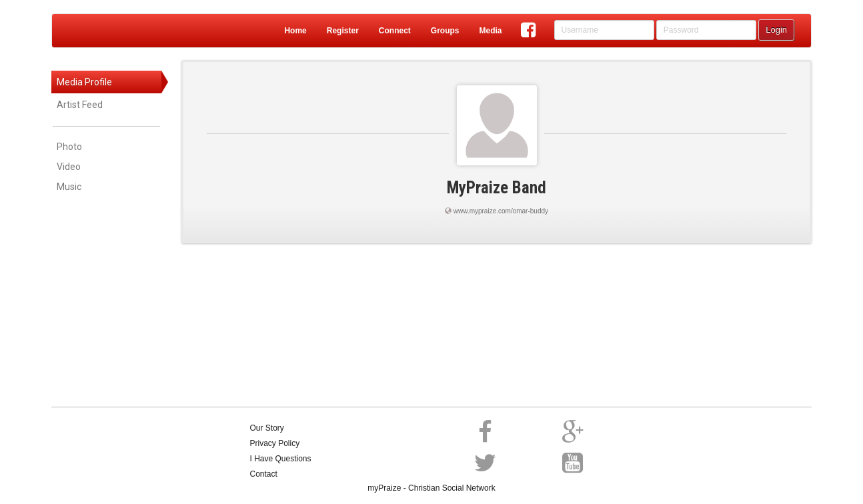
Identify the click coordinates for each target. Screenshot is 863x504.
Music (69, 187)
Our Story (267, 428)
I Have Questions (281, 459)
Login (776, 30)
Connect (395, 31)
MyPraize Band (497, 188)
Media (490, 31)
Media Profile (84, 82)
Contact (264, 474)
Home (295, 31)
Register (343, 31)
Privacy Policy (275, 443)
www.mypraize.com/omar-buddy (501, 211)
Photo (69, 147)
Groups (445, 31)
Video (69, 167)
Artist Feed (80, 105)
